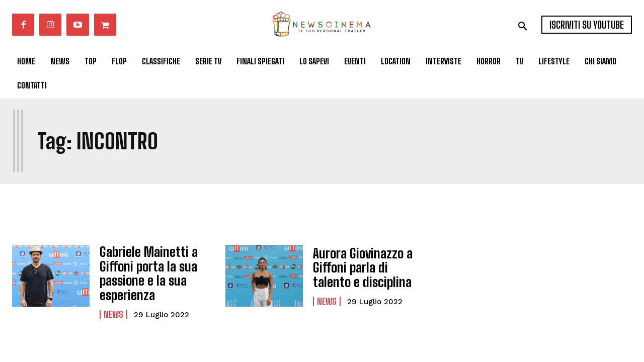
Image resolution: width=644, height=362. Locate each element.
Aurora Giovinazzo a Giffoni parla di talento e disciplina (366, 267)
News (113, 310)
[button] (523, 26)
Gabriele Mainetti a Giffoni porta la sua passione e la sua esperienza (145, 271)
